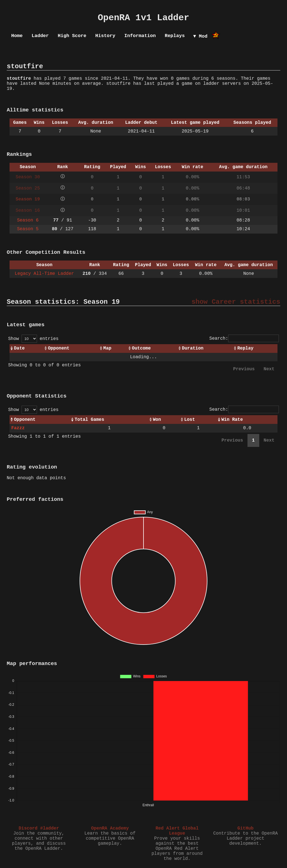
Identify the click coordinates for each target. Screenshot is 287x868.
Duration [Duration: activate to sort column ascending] (193, 348)
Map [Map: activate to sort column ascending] (107, 348)
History (105, 36)
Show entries (33, 339)
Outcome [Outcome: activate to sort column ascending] (141, 348)
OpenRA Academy (110, 828)
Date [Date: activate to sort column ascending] (19, 348)
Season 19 (28, 199)
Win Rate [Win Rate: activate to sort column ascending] (232, 420)
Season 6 (28, 220)
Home (17, 36)
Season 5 (28, 229)
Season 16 (28, 211)
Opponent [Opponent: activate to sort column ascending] (59, 348)
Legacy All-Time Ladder (44, 274)
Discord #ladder (39, 828)
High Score (72, 36)
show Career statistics (236, 302)
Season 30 (28, 177)
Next (269, 369)
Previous (244, 369)
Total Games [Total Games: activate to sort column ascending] (89, 420)
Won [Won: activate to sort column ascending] (157, 420)
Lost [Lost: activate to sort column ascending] (189, 420)
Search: (244, 339)
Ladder (40, 36)
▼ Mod (200, 36)
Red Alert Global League (177, 831)
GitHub (246, 828)
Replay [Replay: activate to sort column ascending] (246, 348)
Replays (175, 36)
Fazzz (18, 428)
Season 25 (28, 188)
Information (140, 36)
